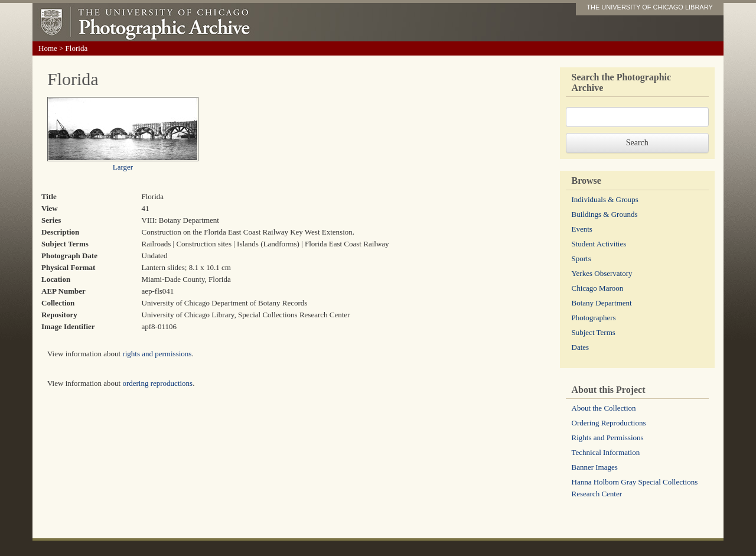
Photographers (594, 318)
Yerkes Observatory (602, 273)
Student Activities (599, 244)
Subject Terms (594, 332)
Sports (581, 259)
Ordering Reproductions (609, 423)
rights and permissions (157, 354)
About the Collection (604, 408)
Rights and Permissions (608, 438)
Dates (581, 347)
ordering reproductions (157, 383)
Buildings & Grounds (605, 214)
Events (582, 229)
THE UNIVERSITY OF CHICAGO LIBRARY (650, 7)
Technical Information (606, 452)
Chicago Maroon (598, 288)
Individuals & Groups (605, 199)
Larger (123, 167)
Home (48, 48)
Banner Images (595, 467)
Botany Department (602, 303)
